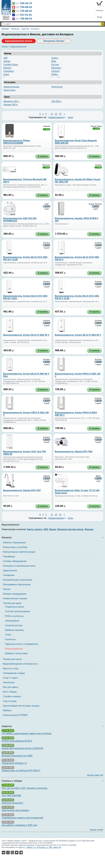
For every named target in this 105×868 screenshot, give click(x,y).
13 (60, 114)
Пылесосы (10, 639)
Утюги (8, 635)
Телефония (9, 575)
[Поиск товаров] (51, 24)
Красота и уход (11, 668)
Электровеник (12, 621)
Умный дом (9, 682)
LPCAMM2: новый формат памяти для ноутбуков (27, 733)
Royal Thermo (95, 204)
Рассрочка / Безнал (54, 41)
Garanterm (9, 71)
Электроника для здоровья (15, 810)
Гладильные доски (14, 607)
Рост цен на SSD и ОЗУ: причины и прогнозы (24, 788)
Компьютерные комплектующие (19, 552)
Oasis (6, 74)
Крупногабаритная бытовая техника (21, 706)
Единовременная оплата (19, 41)
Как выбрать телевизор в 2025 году (19, 825)
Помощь (100, 10)
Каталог (5, 29)
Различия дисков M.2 (12, 803)
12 (56, 114)
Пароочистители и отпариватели (22, 644)
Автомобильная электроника (18, 580)
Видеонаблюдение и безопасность (21, 664)
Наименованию (56, 117)
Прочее (7, 589)
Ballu (54, 61)
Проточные (57, 87)
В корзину (43, 156)
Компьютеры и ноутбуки (15, 547)
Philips (55, 74)
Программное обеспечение (17, 584)
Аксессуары (9, 90)
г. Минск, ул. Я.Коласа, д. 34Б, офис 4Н (43, 847)
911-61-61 (26, 15)
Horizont (56, 71)
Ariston (55, 58)
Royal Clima (96, 126)
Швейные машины (14, 630)
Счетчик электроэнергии (17, 611)
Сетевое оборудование (15, 561)
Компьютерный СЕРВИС (16, 715)
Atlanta (7, 61)
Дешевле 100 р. (11, 101)
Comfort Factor (11, 65)
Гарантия (25, 29)
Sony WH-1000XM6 (11, 795)
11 (52, 114)
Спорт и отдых (10, 678)
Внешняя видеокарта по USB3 (17, 756)
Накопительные (11, 87)
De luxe (55, 65)
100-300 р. (57, 101)
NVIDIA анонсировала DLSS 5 (17, 741)
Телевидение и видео (14, 673)
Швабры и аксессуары (16, 653)
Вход (100, 17)
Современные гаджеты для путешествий (22, 818)
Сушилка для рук (14, 625)
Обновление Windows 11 (14, 763)
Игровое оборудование (15, 594)
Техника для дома (12, 603)
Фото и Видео (10, 692)
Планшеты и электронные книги (19, 566)
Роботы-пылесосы (14, 616)
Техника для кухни (12, 659)
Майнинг (7, 710)
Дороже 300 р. (11, 105)
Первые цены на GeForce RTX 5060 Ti (21, 771)
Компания (15, 29)
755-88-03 (26, 7)
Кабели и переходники (14, 543)
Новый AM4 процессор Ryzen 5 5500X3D (22, 748)
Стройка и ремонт (12, 696)
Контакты (35, 29)
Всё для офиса (11, 687)
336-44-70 (26, 3)
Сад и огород (10, 701)
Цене (70, 117)
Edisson (7, 68)
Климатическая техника (15, 598)
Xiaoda (98, 165)
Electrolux (56, 68)
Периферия (9, 557)
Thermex (46, 165)
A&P (6, 58)
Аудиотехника (10, 571)
